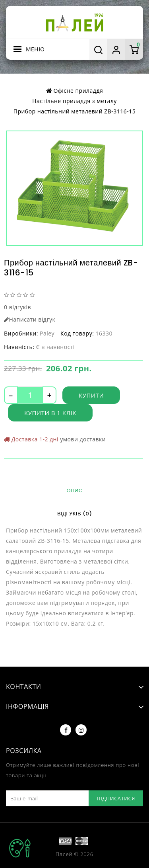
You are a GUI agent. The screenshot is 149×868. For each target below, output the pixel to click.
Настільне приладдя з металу (74, 101)
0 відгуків (17, 307)
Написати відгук (30, 319)
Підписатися (116, 798)
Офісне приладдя (78, 91)
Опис (74, 491)
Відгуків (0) (74, 514)
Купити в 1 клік (50, 413)
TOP (20, 848)
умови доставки (83, 439)
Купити (91, 395)
